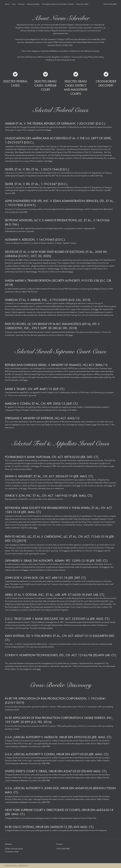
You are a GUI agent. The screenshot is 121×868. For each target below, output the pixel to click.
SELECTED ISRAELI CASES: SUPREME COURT (45, 85)
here (49, 130)
